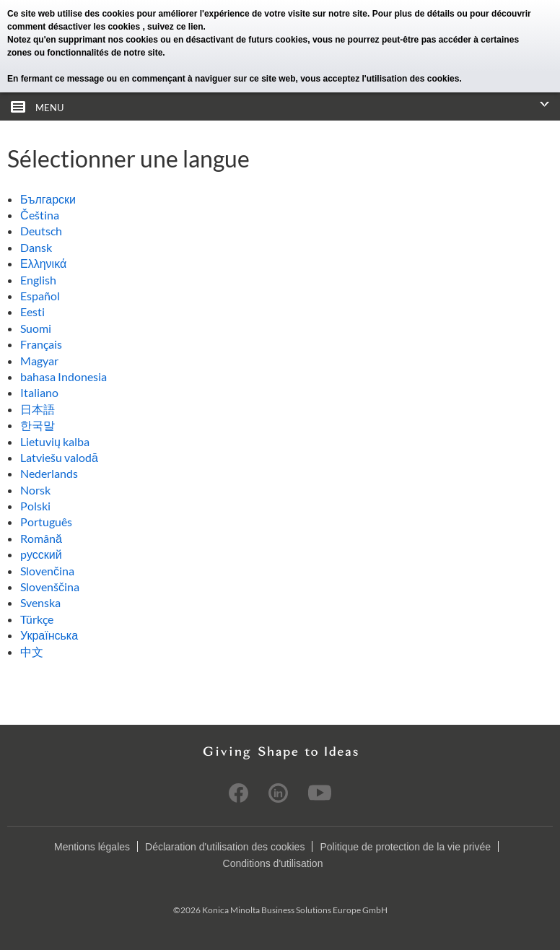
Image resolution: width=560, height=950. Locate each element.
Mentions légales (92, 847)
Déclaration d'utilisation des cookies (225, 847)
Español (40, 296)
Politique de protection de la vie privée (405, 847)
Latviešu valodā (59, 457)
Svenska (40, 602)
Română (41, 538)
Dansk (36, 247)
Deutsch (41, 231)
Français (41, 344)
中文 (32, 652)
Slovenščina (50, 587)
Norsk (35, 490)
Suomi (36, 328)
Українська (49, 635)
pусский (41, 554)
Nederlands (49, 473)
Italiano (39, 392)
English (38, 280)
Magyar (39, 361)
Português (46, 522)
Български (48, 199)
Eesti (32, 311)
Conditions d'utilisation (273, 863)
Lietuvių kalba (55, 441)
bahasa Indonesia (64, 376)
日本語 (38, 409)
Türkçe (37, 619)
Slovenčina (47, 571)
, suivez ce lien (172, 27)
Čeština (40, 215)
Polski (35, 506)
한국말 (38, 425)
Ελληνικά (43, 263)
